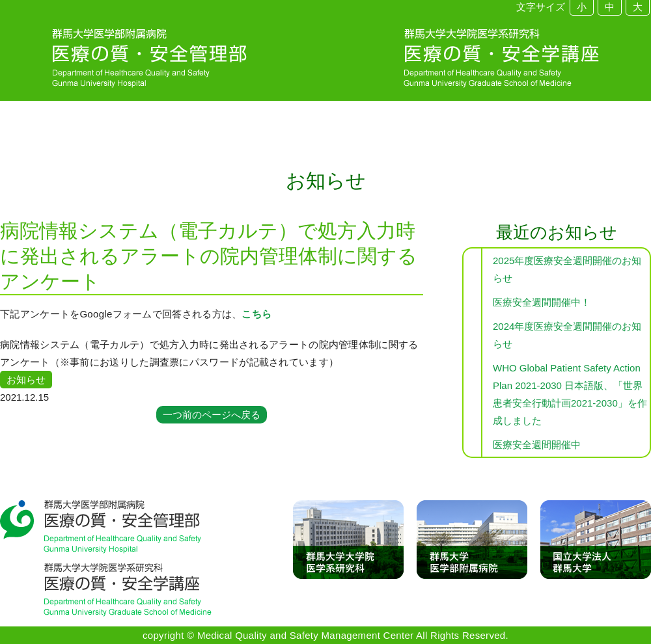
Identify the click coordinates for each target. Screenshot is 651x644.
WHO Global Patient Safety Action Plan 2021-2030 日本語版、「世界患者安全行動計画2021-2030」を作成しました (570, 394)
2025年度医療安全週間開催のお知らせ (567, 269)
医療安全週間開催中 (537, 445)
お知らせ (26, 380)
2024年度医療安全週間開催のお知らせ (567, 335)
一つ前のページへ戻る (212, 415)
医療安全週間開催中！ (542, 302)
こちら (256, 314)
